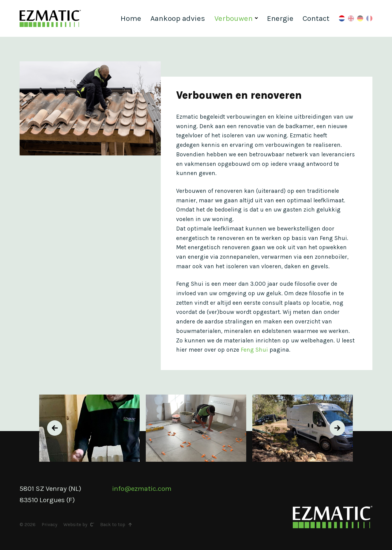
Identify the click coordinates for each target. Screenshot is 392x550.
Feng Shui (254, 350)
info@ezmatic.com (142, 489)
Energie (280, 18)
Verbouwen (234, 18)
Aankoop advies (178, 18)
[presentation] (55, 428)
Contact (316, 18)
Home (131, 18)
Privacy (49, 525)
